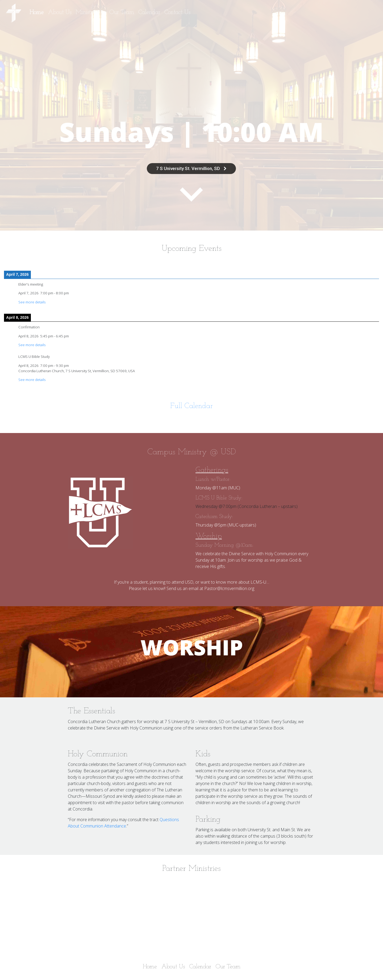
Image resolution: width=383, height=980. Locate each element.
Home (37, 13)
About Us (60, 13)
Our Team (122, 13)
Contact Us (177, 13)
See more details (32, 302)
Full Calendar (191, 406)
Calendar (149, 13)
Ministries (88, 13)
